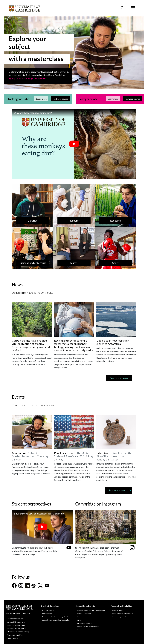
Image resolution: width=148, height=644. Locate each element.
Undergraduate (48, 610)
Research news (118, 610)
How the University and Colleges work (91, 610)
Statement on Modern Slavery (18, 632)
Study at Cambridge (50, 606)
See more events (119, 490)
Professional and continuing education (56, 617)
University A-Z (13, 638)
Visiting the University (85, 623)
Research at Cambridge (122, 606)
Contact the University (16, 619)
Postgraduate (47, 614)
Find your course (61, 99)
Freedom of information (16, 625)
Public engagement (119, 617)
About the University (86, 606)
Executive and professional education (56, 620)
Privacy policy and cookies (17, 628)
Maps (79, 620)
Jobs (79, 617)
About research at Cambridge (123, 614)
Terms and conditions (15, 635)
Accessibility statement (16, 622)
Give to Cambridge (84, 614)
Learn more (42, 99)
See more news (119, 378)
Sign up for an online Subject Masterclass (28, 78)
